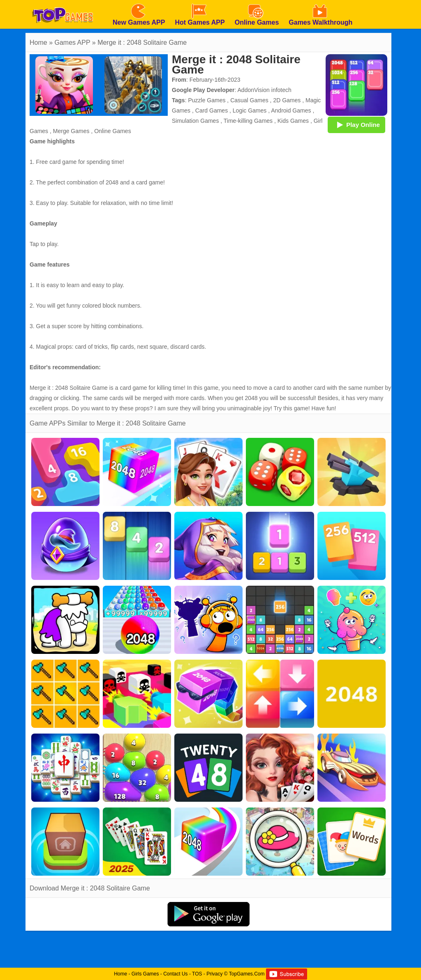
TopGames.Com (247, 974)
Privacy (214, 974)
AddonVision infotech (265, 90)
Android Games (291, 110)
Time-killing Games (248, 121)
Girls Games (145, 974)
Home (38, 43)
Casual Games (249, 100)
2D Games (287, 100)
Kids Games (293, 121)
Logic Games (250, 110)
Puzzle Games (207, 100)
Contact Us (175, 974)
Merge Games (71, 131)
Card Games (212, 110)
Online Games (112, 131)
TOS (197, 974)
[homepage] (62, 3)
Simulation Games (195, 121)
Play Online (356, 124)
